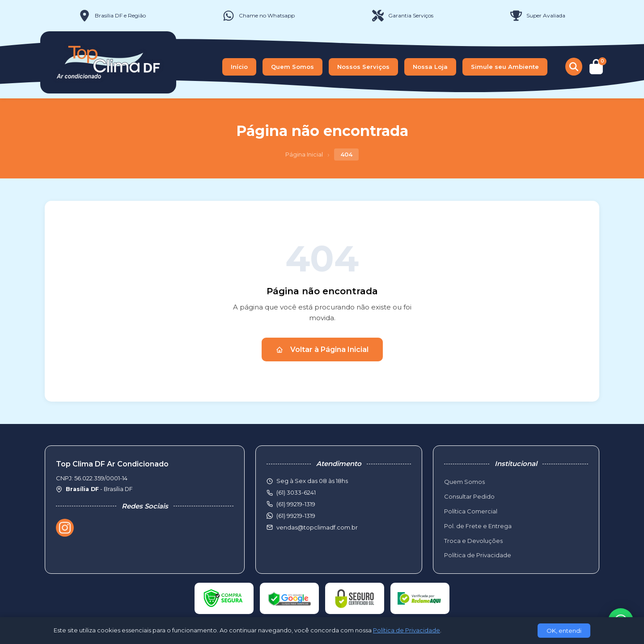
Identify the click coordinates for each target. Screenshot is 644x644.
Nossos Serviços (363, 67)
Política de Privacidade (478, 555)
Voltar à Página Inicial (322, 350)
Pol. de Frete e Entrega (478, 526)
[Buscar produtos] (574, 67)
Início (239, 67)
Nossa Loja (430, 67)
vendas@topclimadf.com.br (317, 527)
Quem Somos (292, 67)
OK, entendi (564, 631)
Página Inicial (304, 154)
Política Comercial (471, 511)
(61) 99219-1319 (296, 516)
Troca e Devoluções (473, 541)
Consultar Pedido (469, 496)
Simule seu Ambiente (505, 67)
